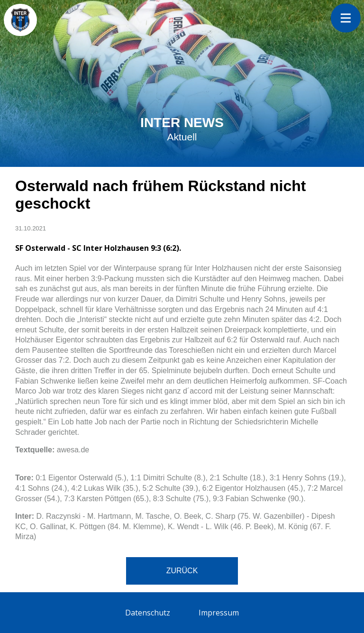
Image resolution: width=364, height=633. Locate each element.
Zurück (182, 571)
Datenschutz (148, 613)
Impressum (219, 613)
